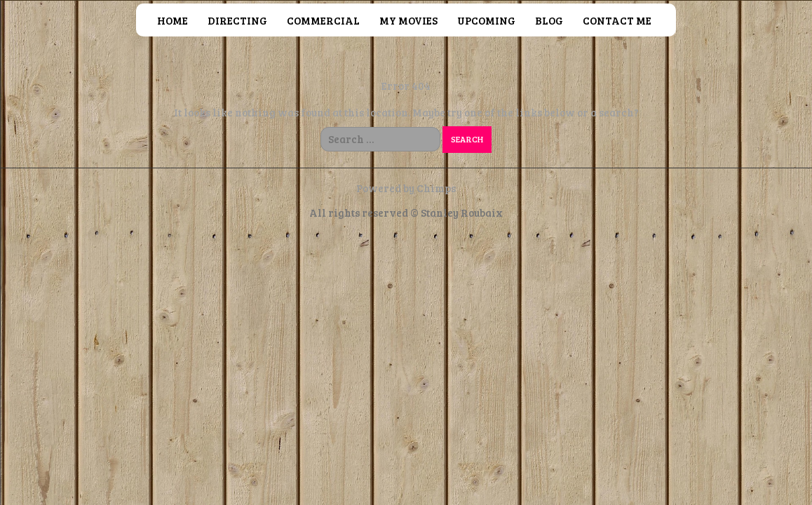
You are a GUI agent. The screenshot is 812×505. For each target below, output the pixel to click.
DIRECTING (237, 20)
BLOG (549, 20)
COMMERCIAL (323, 20)
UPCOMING (486, 20)
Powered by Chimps (406, 188)
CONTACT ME (617, 20)
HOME (172, 20)
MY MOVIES (408, 20)
